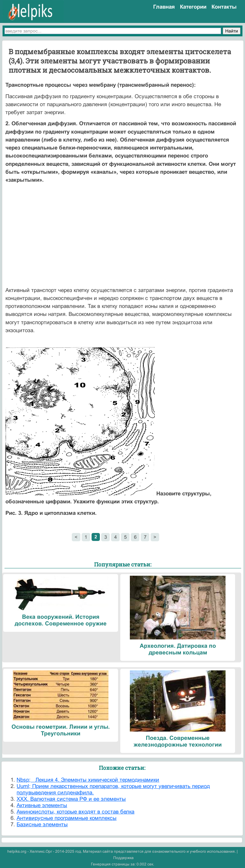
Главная (164, 7)
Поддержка (123, 858)
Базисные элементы (42, 824)
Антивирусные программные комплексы (67, 818)
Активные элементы (42, 805)
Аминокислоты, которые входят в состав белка (75, 812)
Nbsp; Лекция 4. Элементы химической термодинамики (88, 780)
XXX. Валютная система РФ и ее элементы (71, 799)
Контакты (224, 7)
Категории (193, 7)
